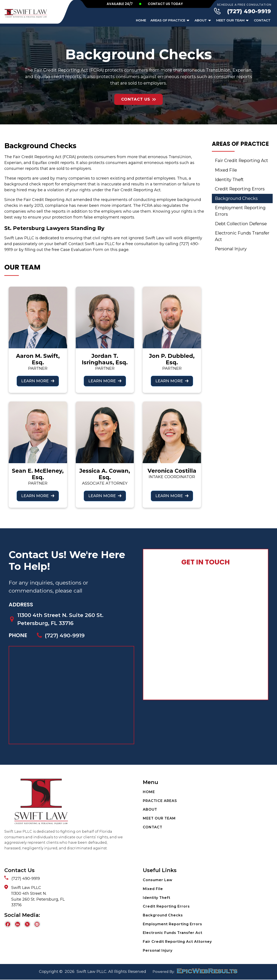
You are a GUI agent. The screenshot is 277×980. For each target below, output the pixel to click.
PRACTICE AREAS (160, 801)
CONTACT (153, 828)
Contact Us (136, 99)
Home (141, 20)
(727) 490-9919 (249, 11)
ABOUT (150, 810)
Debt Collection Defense (241, 224)
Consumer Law (158, 880)
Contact (262, 20)
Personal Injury (231, 250)
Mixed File (226, 170)
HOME (149, 792)
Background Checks (236, 199)
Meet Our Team (233, 20)
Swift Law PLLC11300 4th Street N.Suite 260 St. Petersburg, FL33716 (38, 897)
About (203, 20)
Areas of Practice (170, 20)
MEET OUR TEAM (159, 819)
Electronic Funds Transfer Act (233, 237)
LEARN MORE (35, 381)
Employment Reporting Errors (241, 212)
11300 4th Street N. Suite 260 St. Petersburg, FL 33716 (61, 619)
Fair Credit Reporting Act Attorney (177, 942)
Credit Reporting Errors (240, 189)
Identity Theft (230, 180)
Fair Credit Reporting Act (242, 161)
